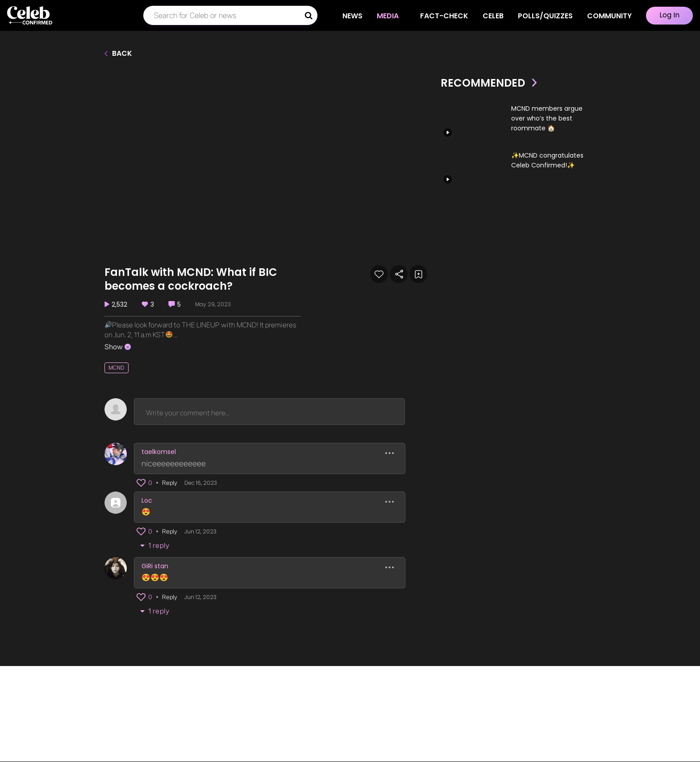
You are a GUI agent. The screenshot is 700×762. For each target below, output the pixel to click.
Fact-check (444, 16)
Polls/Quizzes (545, 16)
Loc (147, 500)
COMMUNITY (609, 16)
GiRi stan (155, 566)
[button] (141, 483)
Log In (669, 15)
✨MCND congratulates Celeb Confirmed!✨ (547, 160)
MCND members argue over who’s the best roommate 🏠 (547, 118)
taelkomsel (159, 452)
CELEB (493, 16)
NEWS (357, 16)
